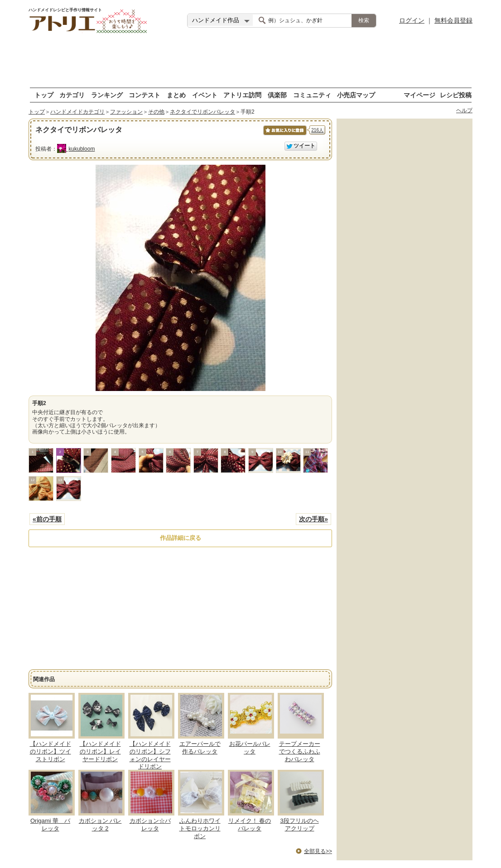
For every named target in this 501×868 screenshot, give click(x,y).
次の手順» (313, 519)
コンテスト (145, 95)
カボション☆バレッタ (150, 825)
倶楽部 (277, 95)
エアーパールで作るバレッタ (200, 748)
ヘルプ (464, 110)
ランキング (107, 95)
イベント (205, 95)
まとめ (176, 95)
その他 (156, 112)
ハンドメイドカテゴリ (77, 112)
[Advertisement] (250, 61)
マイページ (419, 95)
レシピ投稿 (456, 95)
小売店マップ (356, 95)
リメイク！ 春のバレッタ (250, 825)
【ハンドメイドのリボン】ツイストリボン (51, 751)
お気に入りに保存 (284, 135)
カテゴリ (72, 95)
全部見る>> (318, 851)
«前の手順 (47, 519)
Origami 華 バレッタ (50, 825)
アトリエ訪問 (242, 95)
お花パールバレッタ (250, 748)
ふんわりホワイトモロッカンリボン (200, 828)
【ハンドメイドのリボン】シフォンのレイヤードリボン (150, 755)
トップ (44, 95)
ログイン (412, 20)
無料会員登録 (453, 20)
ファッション (126, 112)
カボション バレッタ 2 (100, 825)
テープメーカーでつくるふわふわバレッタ (300, 751)
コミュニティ (312, 95)
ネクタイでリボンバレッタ (202, 112)
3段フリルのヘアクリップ (299, 825)
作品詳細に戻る (181, 538)
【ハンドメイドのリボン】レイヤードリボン (100, 751)
